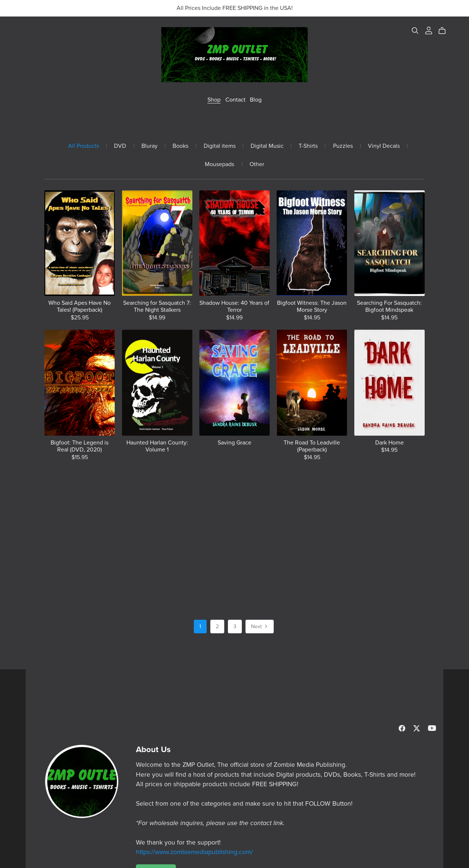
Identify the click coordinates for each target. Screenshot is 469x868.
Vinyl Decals (384, 146)
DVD (120, 146)
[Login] (429, 30)
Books (180, 146)
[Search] (415, 31)
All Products (84, 146)
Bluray (149, 146)
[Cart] (445, 31)
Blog (256, 100)
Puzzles (343, 146)
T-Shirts (308, 146)
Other (257, 164)
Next (260, 627)
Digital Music (267, 146)
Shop (214, 100)
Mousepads (219, 164)
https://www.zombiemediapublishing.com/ (194, 852)
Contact (235, 100)
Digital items (220, 146)
